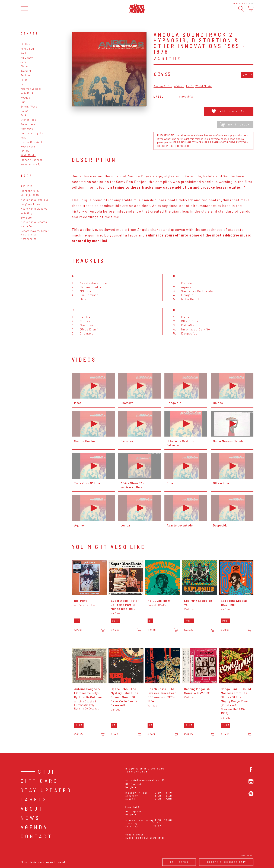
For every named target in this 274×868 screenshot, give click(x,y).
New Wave (27, 129)
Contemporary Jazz (33, 133)
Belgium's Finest (31, 204)
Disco (24, 66)
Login (251, 3)
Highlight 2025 (30, 195)
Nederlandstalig (31, 164)
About (32, 809)
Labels (34, 799)
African (179, 86)
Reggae (25, 97)
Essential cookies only (226, 862)
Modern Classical (31, 142)
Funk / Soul (28, 49)
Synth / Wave (29, 106)
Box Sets (26, 217)
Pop (23, 84)
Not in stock (235, 124)
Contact (37, 836)
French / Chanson (32, 160)
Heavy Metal (28, 146)
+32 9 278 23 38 (137, 771)
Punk (24, 115)
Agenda (34, 827)
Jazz (23, 62)
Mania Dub (27, 226)
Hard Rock (27, 58)
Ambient (26, 71)
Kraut (24, 137)
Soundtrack (28, 124)
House (25, 111)
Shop (47, 772)
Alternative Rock (31, 89)
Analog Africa (163, 86)
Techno (25, 75)
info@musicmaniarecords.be (145, 768)
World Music (28, 155)
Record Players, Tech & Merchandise (35, 233)
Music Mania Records (34, 222)
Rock (24, 53)
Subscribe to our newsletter (145, 838)
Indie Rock (27, 93)
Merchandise (29, 239)
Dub (23, 102)
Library (25, 151)
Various (168, 58)
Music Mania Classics (34, 209)
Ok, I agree (179, 862)
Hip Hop (25, 44)
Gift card (39, 781)
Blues (24, 80)
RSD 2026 (27, 186)
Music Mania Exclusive (35, 200)
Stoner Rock (28, 120)
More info (60, 862)
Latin (190, 86)
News (30, 818)
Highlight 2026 (30, 191)
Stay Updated (46, 790)
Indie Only (27, 213)
